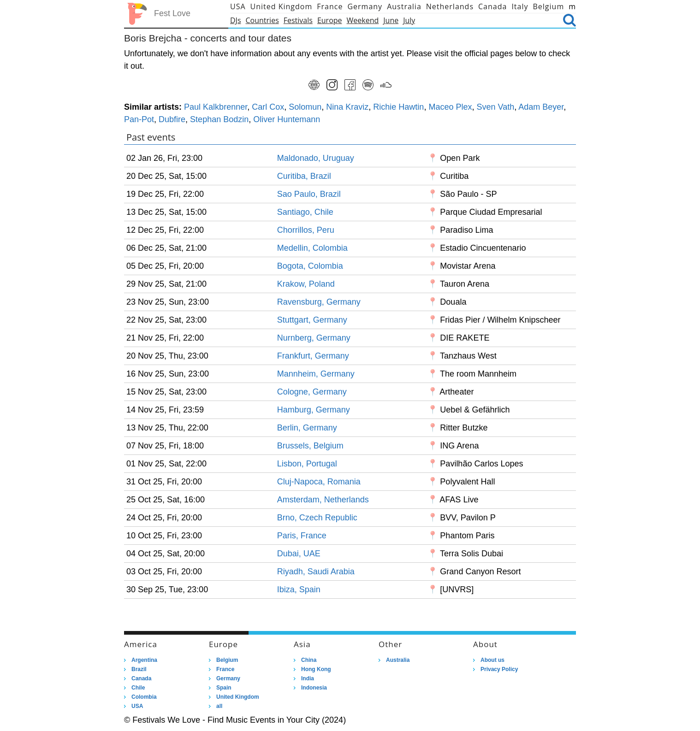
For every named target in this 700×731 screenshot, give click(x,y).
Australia (404, 6)
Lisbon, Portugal (307, 464)
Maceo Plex (450, 107)
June (391, 20)
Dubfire (172, 119)
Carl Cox (268, 107)
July (409, 20)
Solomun (305, 107)
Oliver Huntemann (287, 119)
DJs (236, 20)
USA (238, 6)
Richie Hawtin (398, 107)
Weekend (363, 20)
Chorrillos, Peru (306, 230)
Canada (492, 6)
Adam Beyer (541, 107)
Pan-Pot (139, 119)
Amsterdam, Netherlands (323, 500)
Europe (330, 20)
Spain (224, 688)
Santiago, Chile (305, 212)
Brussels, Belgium (310, 446)
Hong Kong (316, 669)
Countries (262, 20)
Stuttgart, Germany (312, 320)
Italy (520, 6)
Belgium (549, 6)
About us (492, 660)
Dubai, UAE (299, 554)
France (330, 6)
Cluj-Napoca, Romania (319, 482)
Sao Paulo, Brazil (309, 194)
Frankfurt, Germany (313, 356)
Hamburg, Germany (314, 410)
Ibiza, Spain (299, 590)
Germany (365, 6)
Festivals (298, 20)
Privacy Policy (499, 669)
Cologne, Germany (312, 392)
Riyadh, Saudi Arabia (316, 572)
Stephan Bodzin (219, 119)
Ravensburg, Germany (319, 302)
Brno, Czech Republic (317, 518)
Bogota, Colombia (310, 266)
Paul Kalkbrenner (216, 107)
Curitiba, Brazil (304, 176)
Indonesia (314, 688)
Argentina (144, 660)
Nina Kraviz (347, 107)
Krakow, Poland (306, 284)
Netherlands (450, 6)
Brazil (139, 669)
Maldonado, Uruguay (316, 158)
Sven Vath (495, 107)
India (308, 678)
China (309, 660)
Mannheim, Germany (316, 374)
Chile (138, 688)
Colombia (144, 697)
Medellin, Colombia (312, 248)
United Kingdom (282, 6)
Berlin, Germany (307, 428)
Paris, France (302, 536)
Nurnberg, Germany (314, 338)
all (219, 706)
